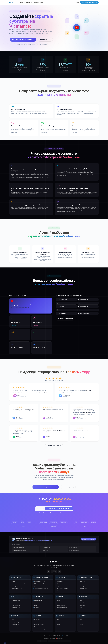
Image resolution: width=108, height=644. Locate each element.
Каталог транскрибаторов (17, 629)
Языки (13, 620)
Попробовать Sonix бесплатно (89, 2)
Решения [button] (29, 2)
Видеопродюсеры (83, 589)
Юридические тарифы (16, 610)
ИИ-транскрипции (62, 566)
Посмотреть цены (45, 40)
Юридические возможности (17, 603)
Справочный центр (28, 541)
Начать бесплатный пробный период (23, 40)
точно (72, 566)
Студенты (82, 591)
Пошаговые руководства (39, 625)
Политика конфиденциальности (54, 641)
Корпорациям (60, 582)
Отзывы (59, 625)
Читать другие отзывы (54, 445)
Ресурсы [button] (36, 2)
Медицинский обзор (38, 601)
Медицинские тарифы (39, 610)
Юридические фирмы (16, 608)
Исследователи (83, 584)
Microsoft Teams (83, 603)
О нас (81, 620)
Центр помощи (37, 620)
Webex (81, 608)
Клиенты (59, 622)
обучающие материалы (38, 541)
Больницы (36, 608)
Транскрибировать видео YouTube (41, 589)
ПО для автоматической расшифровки (20, 584)
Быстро (68, 566)
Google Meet (82, 605)
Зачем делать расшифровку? (40, 627)
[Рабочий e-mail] (42, 509)
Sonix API (59, 601)
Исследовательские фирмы (63, 589)
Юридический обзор (16, 601)
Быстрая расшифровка (16, 586)
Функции (13, 582)
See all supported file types (65, 319)
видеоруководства (48, 541)
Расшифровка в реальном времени (19, 591)
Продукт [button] (22, 2)
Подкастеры (82, 586)
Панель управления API (62, 605)
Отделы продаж (60, 591)
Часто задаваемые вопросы (40, 622)
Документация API (61, 603)
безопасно (54, 567)
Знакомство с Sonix (16, 625)
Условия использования (66, 641)
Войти (77, 2)
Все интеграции (83, 610)
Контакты (81, 627)
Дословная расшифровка (17, 589)
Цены (42, 2)
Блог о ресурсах (15, 627)
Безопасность (82, 629)
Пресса (81, 625)
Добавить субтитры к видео (40, 586)
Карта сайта (44, 641)
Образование (60, 584)
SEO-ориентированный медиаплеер (42, 584)
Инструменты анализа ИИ (40, 582)
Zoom (81, 601)
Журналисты (82, 582)
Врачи (36, 605)
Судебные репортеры (16, 605)
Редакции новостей (61, 586)
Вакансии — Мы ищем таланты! (86, 622)
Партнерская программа (62, 608)
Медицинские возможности (40, 603)
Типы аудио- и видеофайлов (17, 622)
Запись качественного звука (40, 629)
